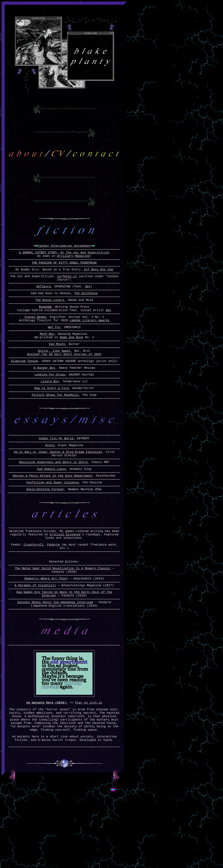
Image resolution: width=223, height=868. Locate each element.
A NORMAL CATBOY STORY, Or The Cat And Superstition (64, 261)
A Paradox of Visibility (35, 636)
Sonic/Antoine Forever (45, 526)
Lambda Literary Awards (89, 337)
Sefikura (44, 299)
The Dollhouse (86, 307)
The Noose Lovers (50, 314)
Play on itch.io (89, 762)
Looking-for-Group (50, 399)
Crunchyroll (33, 589)
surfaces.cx (67, 287)
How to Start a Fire (52, 414)
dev (88, 299)
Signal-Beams (35, 333)
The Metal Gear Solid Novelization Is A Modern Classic (62, 616)
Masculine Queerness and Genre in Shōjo (53, 496)
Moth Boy (47, 353)
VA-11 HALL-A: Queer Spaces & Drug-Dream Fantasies (58, 484)
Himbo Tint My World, (57, 469)
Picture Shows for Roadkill (55, 421)
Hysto (50, 477)
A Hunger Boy (44, 391)
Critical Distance (65, 576)
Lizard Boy (50, 406)
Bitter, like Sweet (54, 372)
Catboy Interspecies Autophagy (64, 253)
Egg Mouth (57, 364)
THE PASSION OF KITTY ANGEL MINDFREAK (64, 272)
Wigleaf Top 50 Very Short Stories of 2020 (64, 376)
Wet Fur (54, 345)
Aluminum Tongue (24, 383)
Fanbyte (53, 589)
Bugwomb (45, 322)
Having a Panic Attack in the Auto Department (52, 511)
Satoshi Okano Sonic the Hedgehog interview (55, 655)
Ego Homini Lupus (52, 503)
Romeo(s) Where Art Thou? (46, 628)
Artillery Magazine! (74, 265)
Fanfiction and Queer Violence (52, 518)
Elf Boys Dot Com (99, 280)
